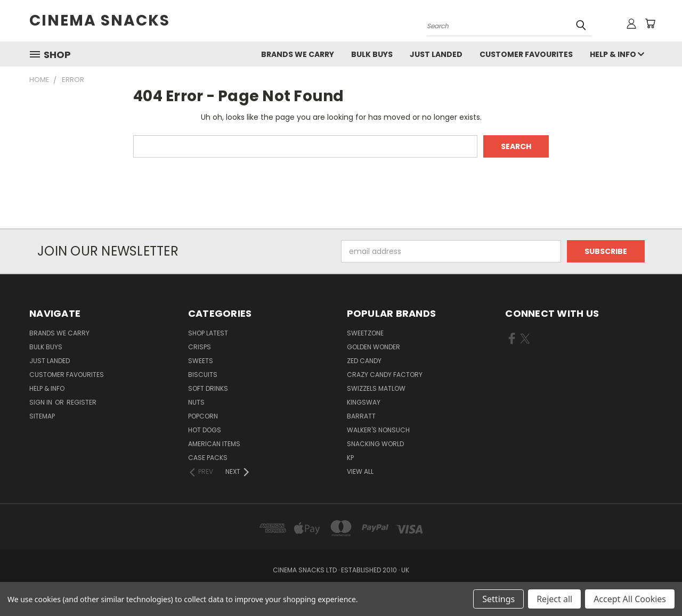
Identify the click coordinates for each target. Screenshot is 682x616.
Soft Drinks (208, 388)
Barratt (361, 416)
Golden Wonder (374, 347)
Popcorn (203, 416)
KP (350, 458)
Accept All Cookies (630, 599)
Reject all (554, 599)
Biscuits (203, 375)
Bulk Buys (372, 54)
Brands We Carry (298, 54)
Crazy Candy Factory (385, 375)
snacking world (375, 444)
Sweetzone (365, 333)
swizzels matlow (376, 388)
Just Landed (436, 54)
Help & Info (617, 54)
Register (82, 402)
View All (360, 471)
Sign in (42, 402)
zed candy (364, 361)
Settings (498, 599)
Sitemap (42, 416)
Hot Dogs (205, 430)
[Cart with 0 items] (650, 23)
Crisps (200, 347)
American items (214, 444)
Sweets (201, 361)
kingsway (364, 402)
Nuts (196, 402)
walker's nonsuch (378, 430)
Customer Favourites (526, 54)
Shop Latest (208, 333)
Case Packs (208, 458)
